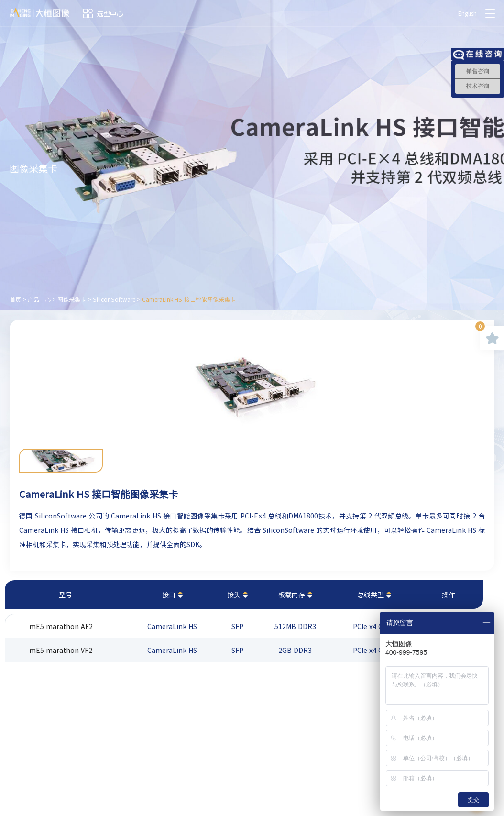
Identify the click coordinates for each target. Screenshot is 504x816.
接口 (169, 595)
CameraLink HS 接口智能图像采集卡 (189, 299)
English (467, 13)
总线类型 (371, 595)
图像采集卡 (72, 299)
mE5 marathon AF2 (61, 626)
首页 (15, 299)
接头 (234, 595)
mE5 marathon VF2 (61, 650)
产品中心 (39, 299)
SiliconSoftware (114, 299)
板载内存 (292, 595)
